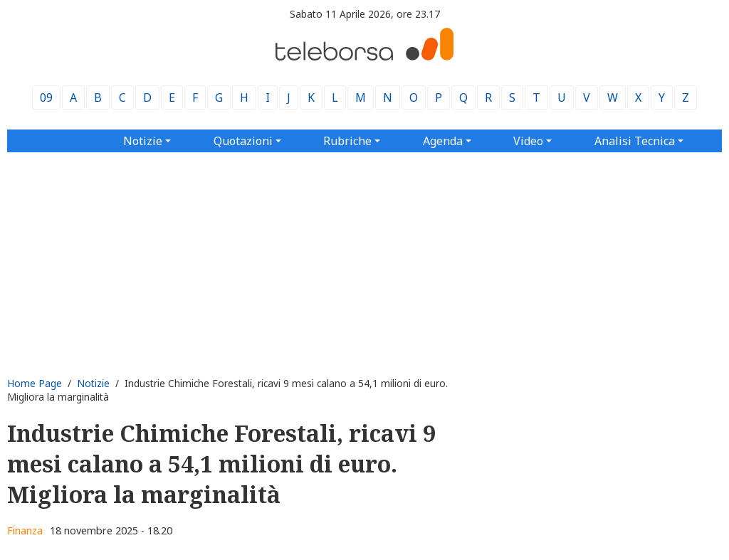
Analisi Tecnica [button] (635, 141)
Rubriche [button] (347, 141)
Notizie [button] (143, 141)
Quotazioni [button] (243, 141)
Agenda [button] (443, 141)
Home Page (35, 383)
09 (46, 97)
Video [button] (528, 141)
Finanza (25, 530)
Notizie (93, 383)
